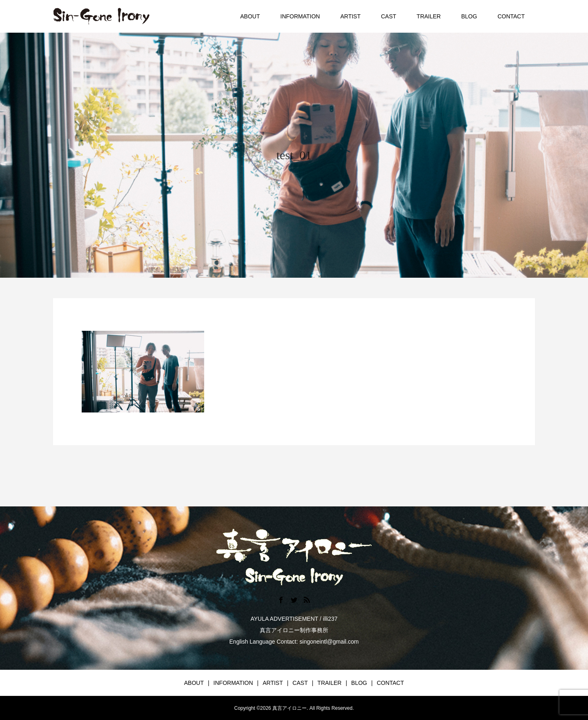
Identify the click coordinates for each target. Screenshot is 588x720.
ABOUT (250, 16)
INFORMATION (300, 16)
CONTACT (511, 16)
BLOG (469, 16)
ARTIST (350, 16)
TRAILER (429, 16)
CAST (389, 16)
